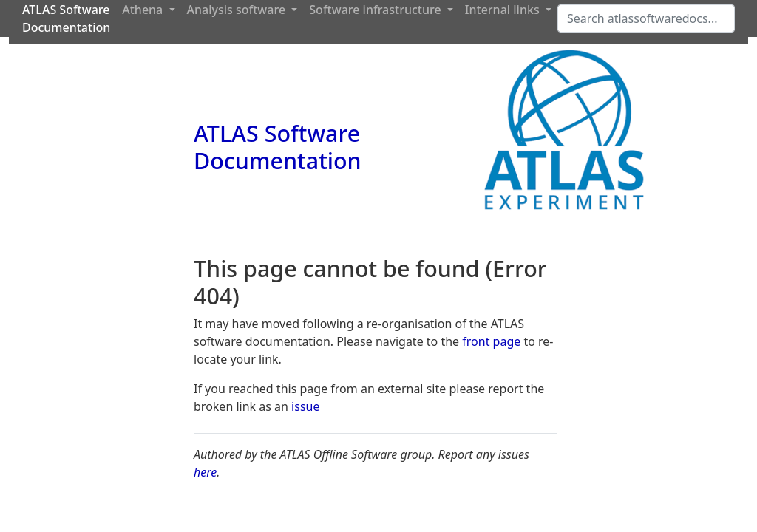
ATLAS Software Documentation (278, 147)
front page (491, 341)
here (205, 472)
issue (305, 406)
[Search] (646, 18)
